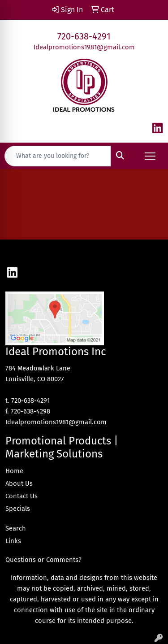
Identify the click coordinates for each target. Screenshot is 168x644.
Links (13, 541)
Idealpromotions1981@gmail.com (84, 47)
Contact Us (22, 496)
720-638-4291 (84, 36)
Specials (18, 509)
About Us (19, 483)
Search (16, 528)
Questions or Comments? (43, 560)
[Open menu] (150, 156)
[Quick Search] (58, 156)
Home (14, 471)
